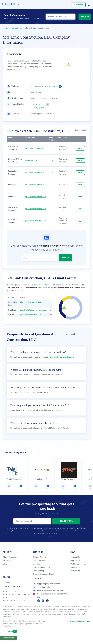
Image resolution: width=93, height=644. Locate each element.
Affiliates (7, 561)
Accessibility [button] (10, 631)
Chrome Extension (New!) (43, 574)
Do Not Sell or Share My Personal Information (79, 567)
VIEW (80, 149)
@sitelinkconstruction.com (36, 148)
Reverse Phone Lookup (43, 567)
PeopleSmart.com (48, 531)
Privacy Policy (12, 531)
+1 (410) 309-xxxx (38, 104)
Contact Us (75, 557)
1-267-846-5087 (41, 587)
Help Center (75, 561)
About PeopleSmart (11, 557)
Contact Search (39, 557)
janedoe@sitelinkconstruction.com (34, 310)
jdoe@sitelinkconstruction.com (32, 302)
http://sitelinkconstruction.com (43, 86)
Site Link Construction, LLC (45, 285)
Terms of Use (78, 528)
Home (6, 28)
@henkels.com (31, 160)
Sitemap (6, 582)
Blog (5, 564)
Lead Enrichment (40, 561)
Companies (17, 28)
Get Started (79, 5)
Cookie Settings (9, 638)
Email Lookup (39, 571)
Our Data (37, 564)
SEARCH (85, 16)
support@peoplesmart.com (46, 584)
